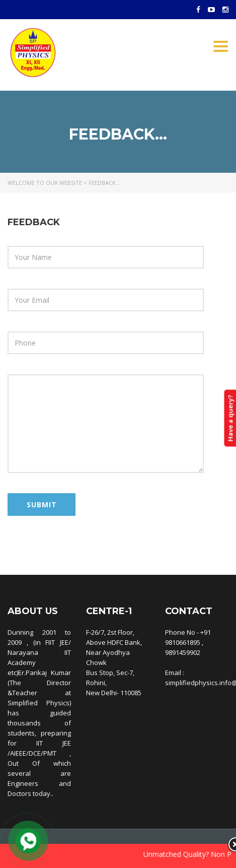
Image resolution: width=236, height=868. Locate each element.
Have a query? (230, 418)
